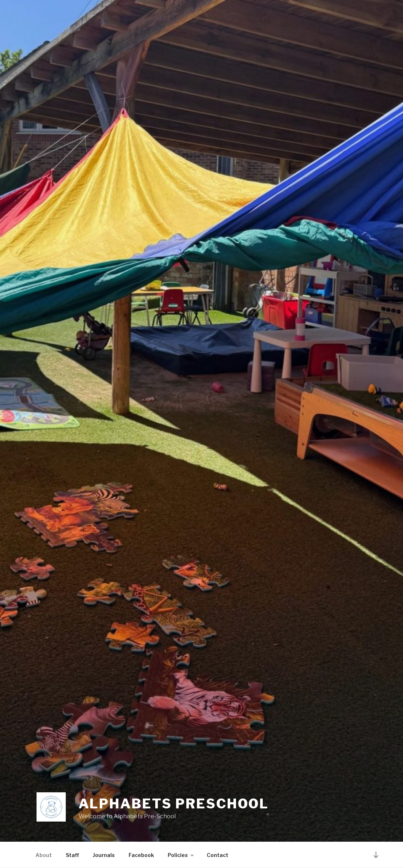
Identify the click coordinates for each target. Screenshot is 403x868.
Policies (181, 855)
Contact (218, 855)
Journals (104, 855)
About (44, 855)
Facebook (141, 855)
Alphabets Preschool (174, 804)
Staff (72, 855)
